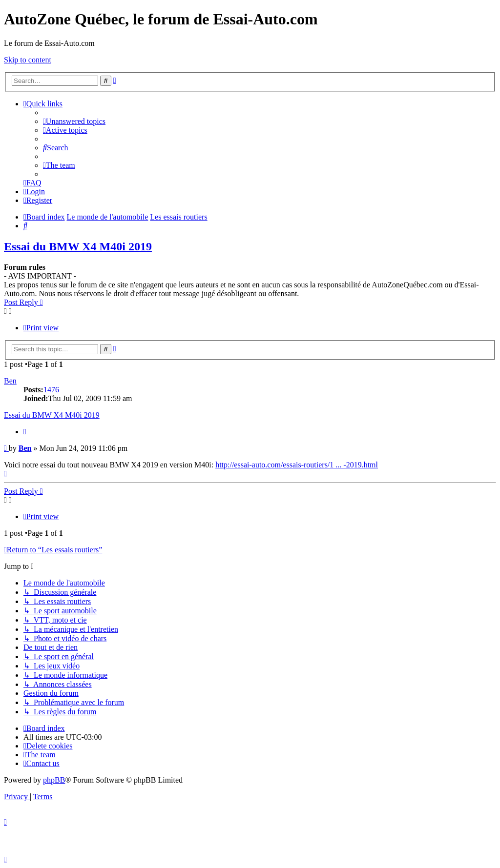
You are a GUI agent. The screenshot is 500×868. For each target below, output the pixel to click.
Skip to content (28, 60)
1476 (51, 390)
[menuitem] (74, 121)
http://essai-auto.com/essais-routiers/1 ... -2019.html (297, 465)
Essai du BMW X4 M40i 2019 (78, 246)
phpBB (54, 780)
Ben (10, 381)
